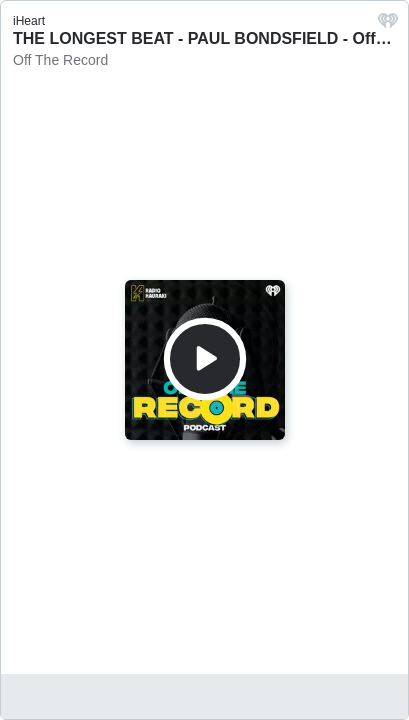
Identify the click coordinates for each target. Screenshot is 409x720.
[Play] (205, 359)
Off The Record (60, 60)
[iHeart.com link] (388, 25)
